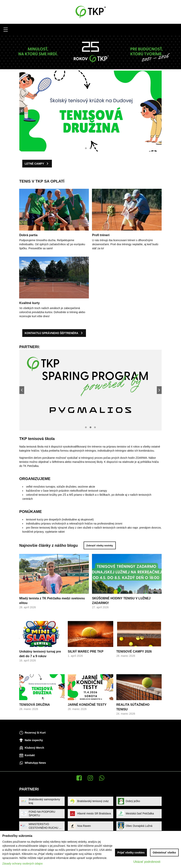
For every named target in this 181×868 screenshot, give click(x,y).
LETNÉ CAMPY (31, 164)
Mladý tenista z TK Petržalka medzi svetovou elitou (52, 604)
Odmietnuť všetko (164, 853)
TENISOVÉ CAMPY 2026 (134, 655)
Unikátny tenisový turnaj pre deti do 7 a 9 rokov (40, 657)
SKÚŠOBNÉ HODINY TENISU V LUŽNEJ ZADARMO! (121, 604)
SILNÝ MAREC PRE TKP (86, 655)
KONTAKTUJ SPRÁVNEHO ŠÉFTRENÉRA (48, 333)
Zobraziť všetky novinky (103, 546)
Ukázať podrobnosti (147, 862)
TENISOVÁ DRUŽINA (34, 708)
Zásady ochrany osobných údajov (23, 864)
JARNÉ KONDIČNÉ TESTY (87, 708)
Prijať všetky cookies (131, 853)
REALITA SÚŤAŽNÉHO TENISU (133, 710)
